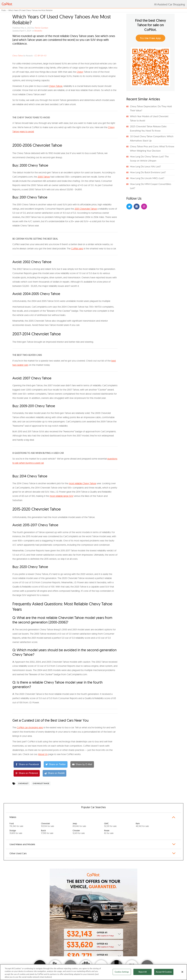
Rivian (109, 832)
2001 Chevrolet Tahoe (86, 209)
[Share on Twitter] (56, 765)
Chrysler (79, 832)
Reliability (38, 31)
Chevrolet (23, 783)
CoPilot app (77, 248)
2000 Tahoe (44, 177)
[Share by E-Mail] (82, 765)
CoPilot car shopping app (30, 727)
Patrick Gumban (41, 28)
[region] (93, 972)
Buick (47, 832)
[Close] (182, 972)
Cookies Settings (122, 972)
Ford (16, 825)
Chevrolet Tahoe (41, 783)
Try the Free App (151, 38)
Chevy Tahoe (18, 56)
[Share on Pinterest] (27, 773)
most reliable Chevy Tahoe (82, 483)
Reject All (143, 972)
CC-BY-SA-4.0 (40, 56)
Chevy (80, 72)
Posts (4, 10)
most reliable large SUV (62, 496)
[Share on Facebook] (27, 765)
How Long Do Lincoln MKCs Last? (147, 178)
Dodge (16, 832)
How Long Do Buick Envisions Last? (148, 172)
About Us (43, 754)
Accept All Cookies (164, 972)
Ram (142, 825)
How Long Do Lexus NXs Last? (145, 166)
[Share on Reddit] (54, 773)
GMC (110, 825)
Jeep (79, 825)
